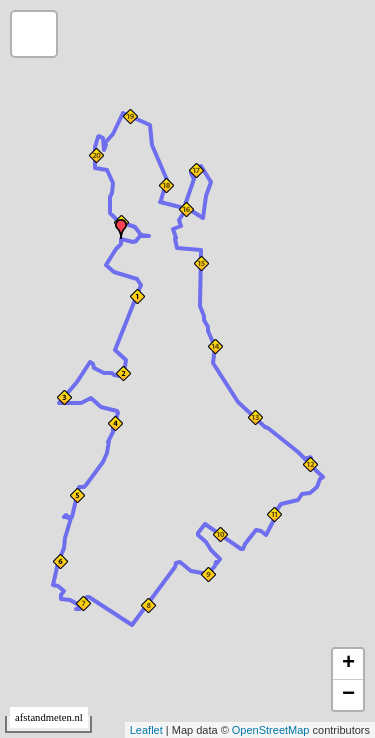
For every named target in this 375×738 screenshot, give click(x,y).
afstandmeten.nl (49, 717)
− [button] (348, 695)
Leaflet (146, 730)
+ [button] (348, 664)
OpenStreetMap (271, 730)
